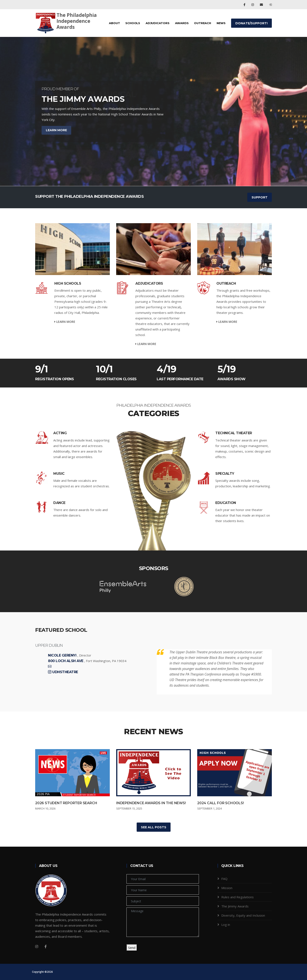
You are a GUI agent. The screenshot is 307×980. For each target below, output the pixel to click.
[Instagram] (37, 947)
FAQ (224, 879)
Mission (227, 888)
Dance (59, 503)
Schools (133, 23)
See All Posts (154, 827)
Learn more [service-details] (65, 322)
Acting (60, 433)
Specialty (225, 474)
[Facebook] (46, 947)
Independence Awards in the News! (151, 803)
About (114, 23)
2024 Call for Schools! (221, 803)
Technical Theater (234, 433)
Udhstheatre (65, 672)
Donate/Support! (251, 23)
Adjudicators (158, 23)
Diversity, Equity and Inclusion (243, 915)
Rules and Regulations (237, 897)
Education (226, 503)
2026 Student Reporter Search (66, 803)
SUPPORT (260, 197)
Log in (226, 925)
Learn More (56, 135)
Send (132, 948)
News (221, 23)
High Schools (68, 283)
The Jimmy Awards (235, 906)
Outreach (202, 23)
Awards (182, 23)
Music (59, 474)
